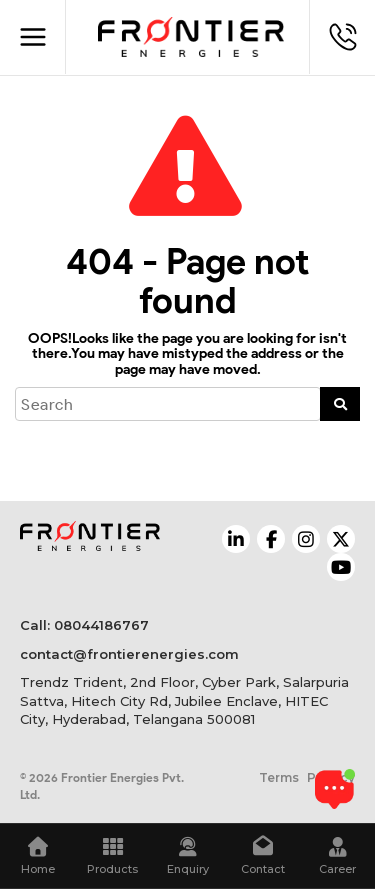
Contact (262, 856)
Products (112, 856)
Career (337, 856)
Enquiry (187, 856)
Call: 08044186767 (84, 625)
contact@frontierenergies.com (129, 654)
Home (37, 856)
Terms (279, 777)
